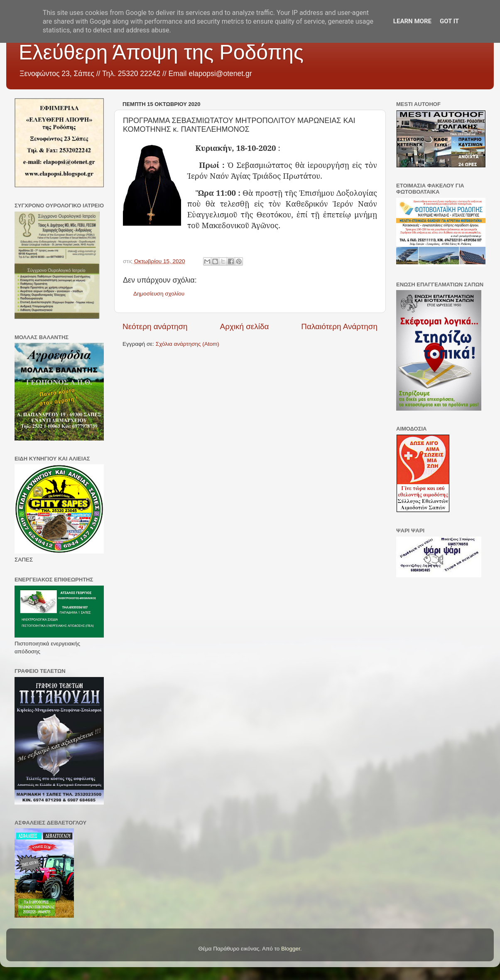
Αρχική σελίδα (245, 326)
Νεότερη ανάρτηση (155, 326)
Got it (449, 21)
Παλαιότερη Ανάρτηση (339, 326)
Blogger (291, 949)
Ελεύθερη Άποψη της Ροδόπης (161, 52)
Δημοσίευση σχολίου (159, 294)
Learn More (412, 21)
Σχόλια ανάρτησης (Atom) (187, 344)
